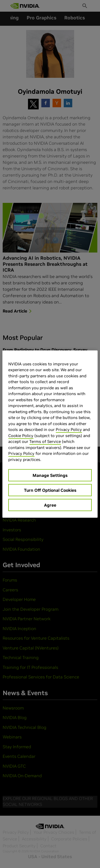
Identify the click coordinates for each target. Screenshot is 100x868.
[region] (50, 434)
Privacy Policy (69, 429)
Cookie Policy (21, 435)
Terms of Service (45, 441)
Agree (50, 505)
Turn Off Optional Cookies (50, 490)
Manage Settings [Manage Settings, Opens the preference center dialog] (50, 475)
